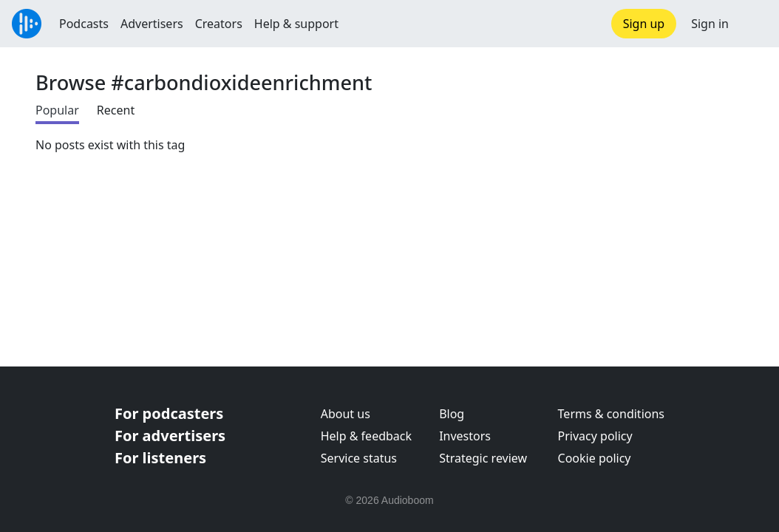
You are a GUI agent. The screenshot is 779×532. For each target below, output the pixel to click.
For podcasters (169, 413)
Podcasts (84, 24)
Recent (116, 110)
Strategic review (483, 458)
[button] (754, 24)
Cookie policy (595, 458)
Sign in (710, 24)
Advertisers (152, 24)
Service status (359, 458)
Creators (219, 24)
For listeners (160, 458)
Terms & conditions (611, 414)
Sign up (644, 24)
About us (346, 414)
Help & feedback (366, 436)
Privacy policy (595, 436)
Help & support (296, 24)
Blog (452, 414)
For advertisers (170, 436)
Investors (465, 436)
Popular (57, 110)
